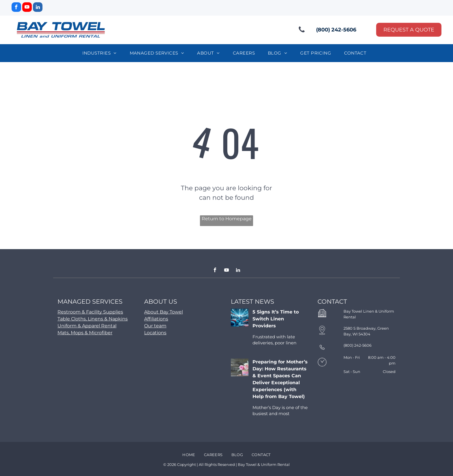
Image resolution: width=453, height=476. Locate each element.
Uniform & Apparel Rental (87, 326)
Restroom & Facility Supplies (90, 312)
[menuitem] (102, 53)
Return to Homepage (227, 219)
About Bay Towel (164, 312)
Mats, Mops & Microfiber (85, 333)
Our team (155, 326)
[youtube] (27, 8)
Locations (155, 333)
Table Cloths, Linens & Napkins (93, 319)
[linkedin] (38, 8)
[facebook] (16, 8)
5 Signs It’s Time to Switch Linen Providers (276, 319)
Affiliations (156, 319)
